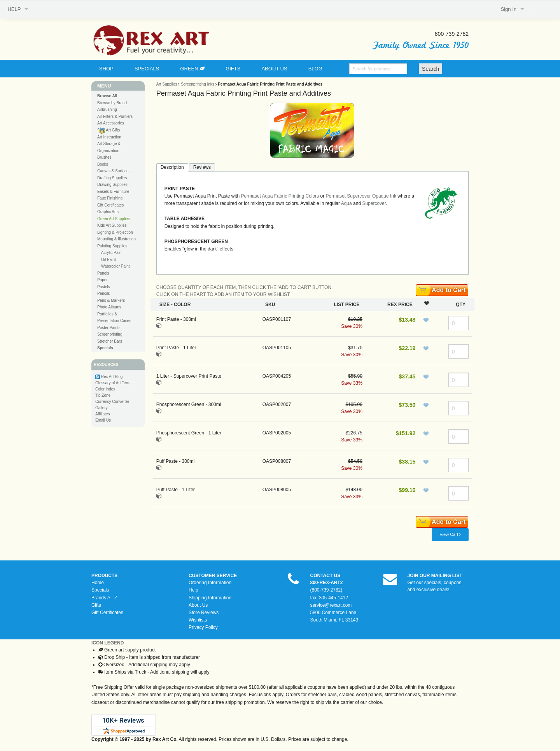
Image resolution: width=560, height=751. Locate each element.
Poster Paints (109, 328)
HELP (14, 9)
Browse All (107, 96)
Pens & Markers (111, 300)
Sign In (509, 9)
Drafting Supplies (112, 178)
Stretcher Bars (110, 341)
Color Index (105, 389)
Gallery (101, 408)
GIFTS (233, 69)
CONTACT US (325, 576)
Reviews (202, 167)
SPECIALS (147, 69)
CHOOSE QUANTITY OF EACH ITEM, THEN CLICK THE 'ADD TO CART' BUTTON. (245, 287)
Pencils (103, 293)
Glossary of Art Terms (114, 383)
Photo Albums (109, 307)
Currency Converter (112, 402)
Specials (100, 590)
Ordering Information (210, 583)
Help (193, 590)
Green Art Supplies (114, 219)
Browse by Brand (112, 103)
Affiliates (103, 414)
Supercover (374, 203)
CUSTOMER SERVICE (213, 576)
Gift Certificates (110, 205)
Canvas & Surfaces (114, 171)
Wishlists (198, 620)
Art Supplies (167, 84)
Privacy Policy (203, 627)
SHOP (106, 69)
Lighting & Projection (115, 232)
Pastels (104, 287)
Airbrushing (107, 109)
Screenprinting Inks (198, 84)
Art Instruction (109, 137)
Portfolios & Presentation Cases (114, 318)
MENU (104, 86)
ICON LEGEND (108, 643)
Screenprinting (110, 334)
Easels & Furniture (113, 192)
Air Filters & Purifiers (115, 116)
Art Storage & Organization (109, 147)
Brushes (104, 157)
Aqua (346, 203)
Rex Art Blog (112, 377)
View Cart (450, 534)
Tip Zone (103, 395)
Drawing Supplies (112, 185)
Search (430, 69)
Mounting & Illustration (116, 239)
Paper (102, 280)
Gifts (96, 605)
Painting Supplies (112, 246)
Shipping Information (210, 598)
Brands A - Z (104, 598)
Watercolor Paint (115, 266)
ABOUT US (274, 69)
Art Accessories (111, 123)
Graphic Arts (108, 212)
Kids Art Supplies (112, 225)
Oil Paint (108, 260)
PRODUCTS (104, 576)
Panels (103, 273)
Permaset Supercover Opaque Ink (361, 196)
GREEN (192, 69)
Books (103, 164)
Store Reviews (204, 613)
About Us (198, 605)
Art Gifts (108, 130)
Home (98, 583)
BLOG (315, 69)
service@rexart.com (331, 605)
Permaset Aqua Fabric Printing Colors (280, 196)
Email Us (103, 420)
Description (172, 167)
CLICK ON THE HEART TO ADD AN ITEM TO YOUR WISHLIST (223, 294)
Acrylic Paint (112, 253)
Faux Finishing (110, 198)
